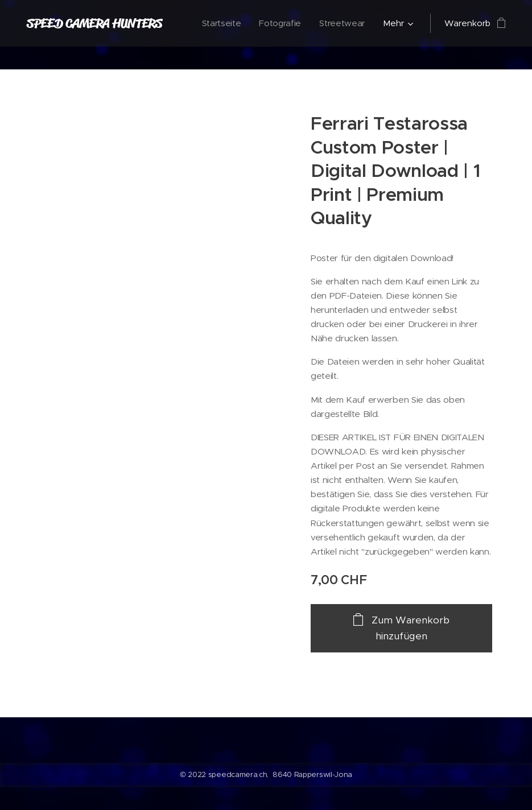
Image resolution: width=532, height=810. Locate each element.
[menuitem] (220, 23)
